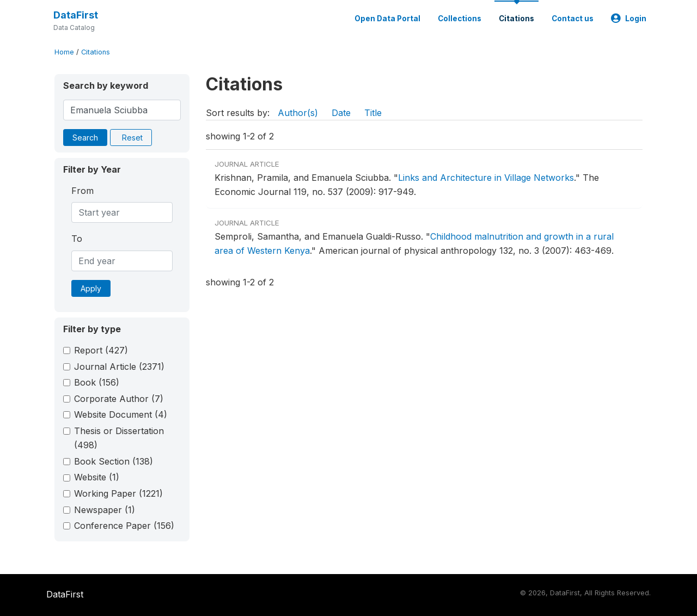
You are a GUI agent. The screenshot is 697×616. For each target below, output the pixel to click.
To (77, 239)
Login (629, 19)
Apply (91, 288)
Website (97, 477)
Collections (460, 19)
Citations (516, 19)
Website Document (121, 414)
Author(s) (298, 113)
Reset (132, 138)
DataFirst (76, 15)
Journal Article (119, 367)
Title (373, 113)
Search (85, 138)
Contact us (573, 19)
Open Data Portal (387, 19)
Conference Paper (124, 526)
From (82, 191)
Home (64, 52)
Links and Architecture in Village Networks (486, 178)
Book (97, 382)
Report (101, 350)
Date (341, 113)
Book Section (114, 461)
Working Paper (118, 493)
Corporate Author (119, 399)
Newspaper (105, 510)
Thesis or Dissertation (119, 438)
